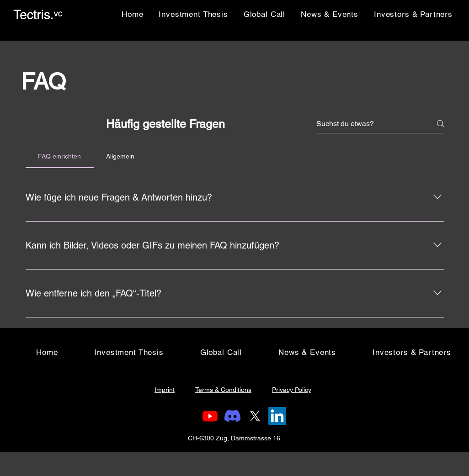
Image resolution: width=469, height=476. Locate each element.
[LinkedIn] (277, 416)
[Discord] (232, 416)
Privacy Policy (292, 390)
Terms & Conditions (223, 390)
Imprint (165, 390)
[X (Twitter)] (255, 416)
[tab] (60, 156)
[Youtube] (210, 416)
